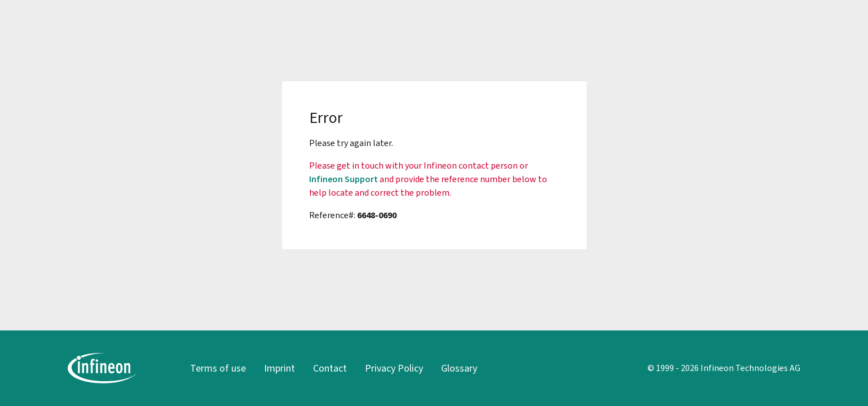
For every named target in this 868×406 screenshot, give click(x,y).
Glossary (459, 368)
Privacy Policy (394, 368)
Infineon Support (343, 179)
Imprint (279, 368)
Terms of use (218, 368)
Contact (330, 368)
